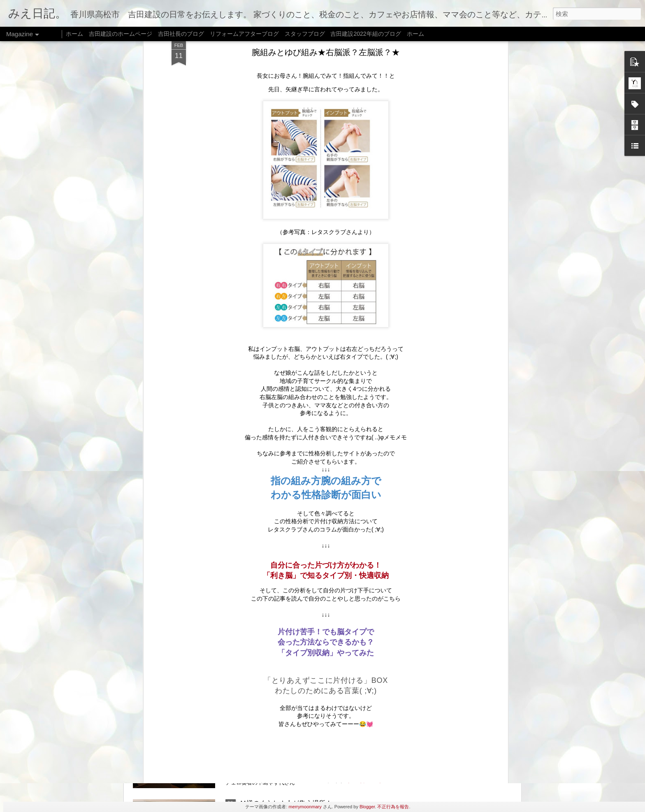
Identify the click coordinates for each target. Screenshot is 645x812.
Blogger (367, 807)
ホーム (74, 34)
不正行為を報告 (393, 807)
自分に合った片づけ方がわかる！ (326, 266)
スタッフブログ (305, 34)
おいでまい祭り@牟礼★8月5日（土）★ (299, 430)
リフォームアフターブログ (244, 34)
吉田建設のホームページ (121, 34)
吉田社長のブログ (181, 34)
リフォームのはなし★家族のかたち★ (296, 616)
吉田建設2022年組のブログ (365, 34)
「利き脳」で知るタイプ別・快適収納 (326, 276)
